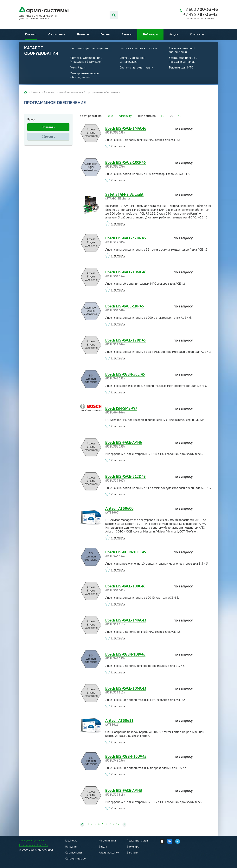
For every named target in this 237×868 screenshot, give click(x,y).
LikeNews (71, 841)
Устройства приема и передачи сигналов (183, 60)
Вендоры (71, 847)
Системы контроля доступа (138, 48)
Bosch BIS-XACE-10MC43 (137, 690)
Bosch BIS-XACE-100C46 (137, 588)
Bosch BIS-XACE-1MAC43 (137, 622)
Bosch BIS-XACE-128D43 (137, 342)
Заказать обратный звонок (201, 19)
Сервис (105, 34)
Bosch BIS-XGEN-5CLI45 (137, 376)
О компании (57, 34)
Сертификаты (74, 853)
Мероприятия (107, 841)
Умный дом (78, 67)
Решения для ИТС (181, 67)
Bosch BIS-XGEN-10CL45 (137, 554)
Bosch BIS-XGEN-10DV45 (137, 758)
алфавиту (125, 116)
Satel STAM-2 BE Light (137, 196)
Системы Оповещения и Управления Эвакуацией (86, 60)
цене (110, 116)
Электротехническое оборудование (85, 75)
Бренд (31, 119)
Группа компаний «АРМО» (33, 845)
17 (118, 824)
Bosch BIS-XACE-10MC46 (137, 274)
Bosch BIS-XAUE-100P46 (137, 164)
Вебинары (150, 34)
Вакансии (132, 853)
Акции (174, 34)
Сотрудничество (76, 859)
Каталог (31, 34)
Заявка (127, 34)
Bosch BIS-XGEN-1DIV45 (137, 656)
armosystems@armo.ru (32, 840)
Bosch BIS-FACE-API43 (137, 792)
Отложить (118, 146)
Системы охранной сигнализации (132, 60)
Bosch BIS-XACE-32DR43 (137, 240)
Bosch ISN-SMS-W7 (137, 410)
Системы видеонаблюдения (89, 48)
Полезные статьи (137, 841)
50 (180, 116)
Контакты (197, 34)
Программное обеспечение (103, 92)
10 (163, 116)
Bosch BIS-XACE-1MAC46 (137, 130)
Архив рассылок (109, 853)
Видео (103, 847)
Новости (83, 34)
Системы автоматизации (136, 67)
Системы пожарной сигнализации (182, 50)
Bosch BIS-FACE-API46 (137, 444)
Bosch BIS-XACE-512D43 (137, 478)
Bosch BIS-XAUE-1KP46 (137, 308)
